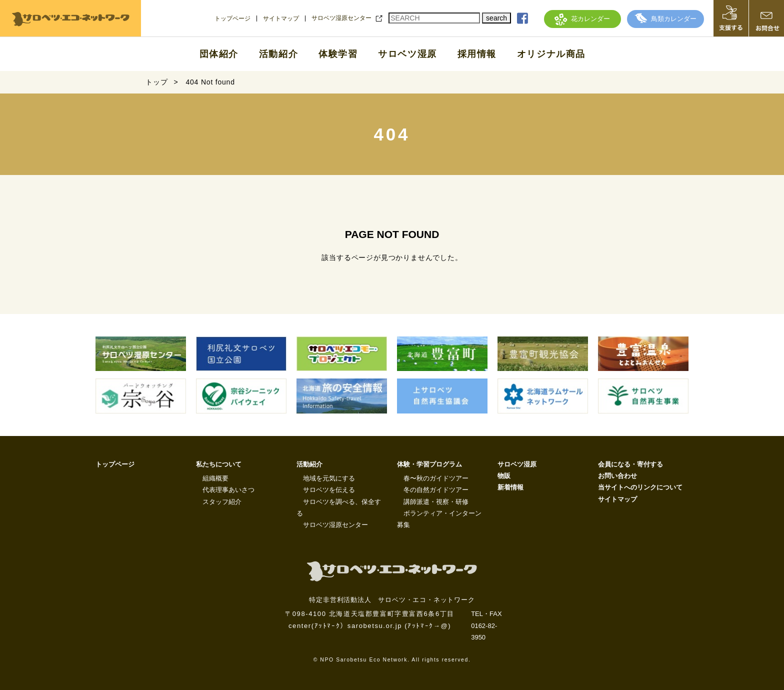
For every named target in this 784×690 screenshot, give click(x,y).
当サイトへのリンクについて (640, 487)
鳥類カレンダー (665, 19)
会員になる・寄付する (630, 464)
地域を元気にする (329, 478)
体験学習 (338, 54)
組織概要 (215, 478)
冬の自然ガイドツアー (436, 490)
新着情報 (510, 487)
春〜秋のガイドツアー (436, 478)
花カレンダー (582, 19)
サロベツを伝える (329, 490)
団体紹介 (219, 54)
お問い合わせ (617, 476)
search (496, 18)
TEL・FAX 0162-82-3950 (486, 625)
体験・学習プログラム (429, 464)
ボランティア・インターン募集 (439, 519)
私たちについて (219, 464)
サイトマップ (281, 18)
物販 (504, 476)
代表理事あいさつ (228, 490)
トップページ (232, 18)
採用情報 (477, 54)
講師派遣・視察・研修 (436, 502)
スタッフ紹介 (222, 502)
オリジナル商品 (551, 54)
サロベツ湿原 (407, 54)
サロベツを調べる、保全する (339, 507)
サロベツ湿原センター (341, 18)
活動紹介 (278, 54)
